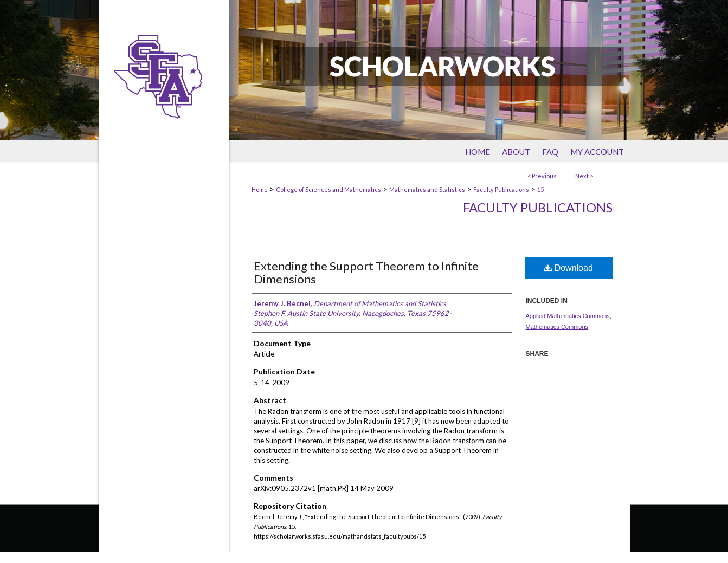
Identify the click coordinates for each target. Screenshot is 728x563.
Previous (544, 176)
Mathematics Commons (557, 327)
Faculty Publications (501, 189)
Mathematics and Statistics (427, 189)
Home (260, 189)
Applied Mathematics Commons (568, 316)
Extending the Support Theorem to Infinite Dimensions (366, 272)
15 (540, 189)
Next (582, 176)
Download (568, 268)
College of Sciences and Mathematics (328, 189)
